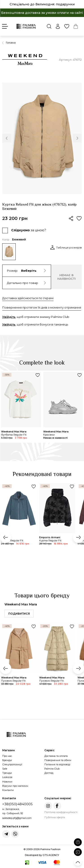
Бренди (7, 760)
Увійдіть (9, 317)
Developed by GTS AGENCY (42, 855)
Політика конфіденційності (61, 812)
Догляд (49, 773)
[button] (7, 138)
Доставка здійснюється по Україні (28, 298)
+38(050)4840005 (17, 804)
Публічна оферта (55, 817)
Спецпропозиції (12, 764)
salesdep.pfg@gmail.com (17, 818)
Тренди (7, 773)
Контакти (8, 790)
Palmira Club (52, 769)
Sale (5, 769)
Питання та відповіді (57, 764)
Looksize (7, 777)
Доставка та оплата (56, 756)
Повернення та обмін (58, 760)
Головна (11, 43)
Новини (7, 782)
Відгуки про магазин (15, 786)
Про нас (7, 756)
